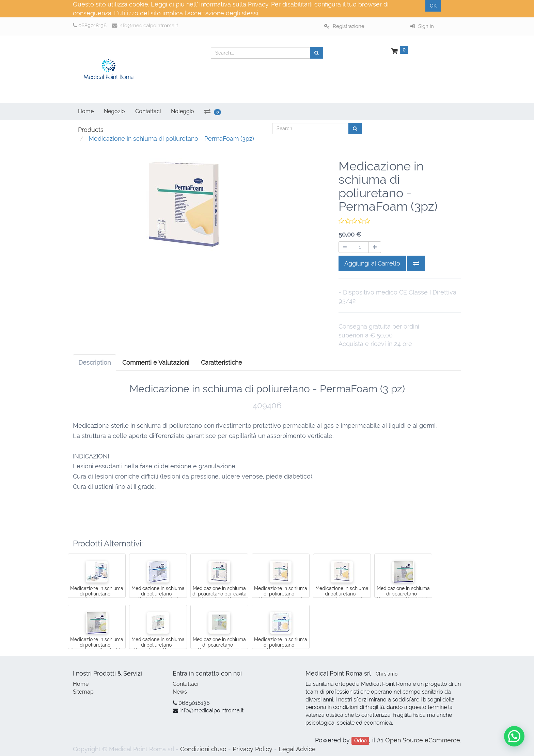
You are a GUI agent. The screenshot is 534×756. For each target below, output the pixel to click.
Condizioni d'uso (203, 749)
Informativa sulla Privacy (234, 4)
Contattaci (185, 684)
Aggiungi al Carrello (372, 263)
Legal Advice (297, 749)
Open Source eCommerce (423, 740)
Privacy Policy (253, 749)
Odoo (360, 741)
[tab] (222, 363)
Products (91, 130)
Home (81, 684)
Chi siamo (387, 674)
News (180, 692)
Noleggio (183, 111)
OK (433, 6)
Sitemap (83, 692)
